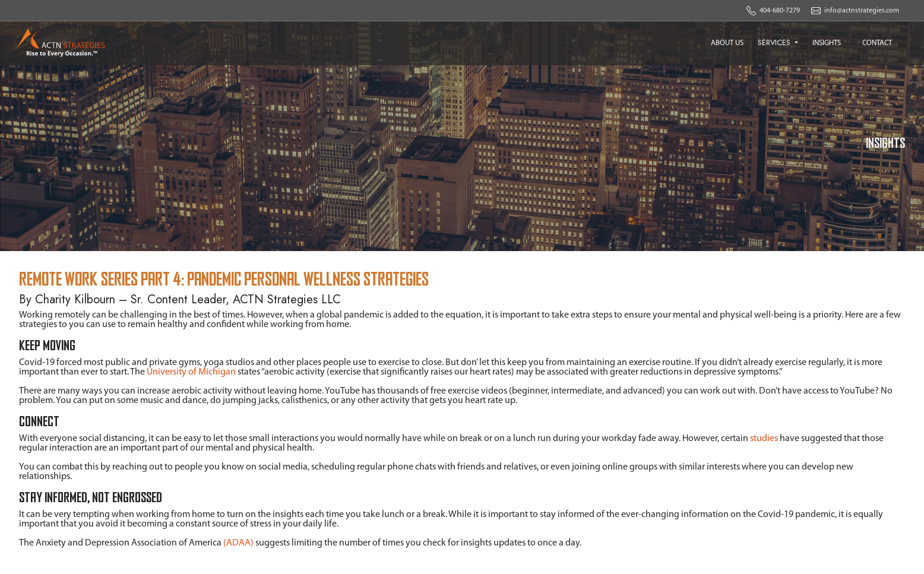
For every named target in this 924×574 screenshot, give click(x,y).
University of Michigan (191, 372)
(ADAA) (238, 543)
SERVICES (775, 42)
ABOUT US (727, 43)
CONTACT (877, 43)
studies (764, 439)
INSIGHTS (827, 43)
